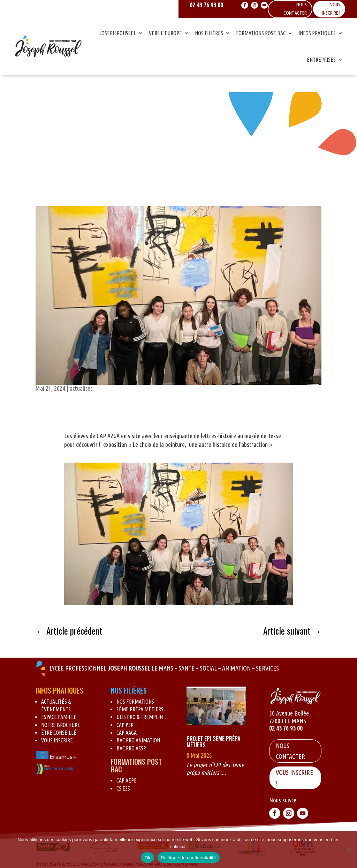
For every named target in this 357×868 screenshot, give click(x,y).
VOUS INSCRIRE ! (294, 778)
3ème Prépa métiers (140, 709)
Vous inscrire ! (331, 9)
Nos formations (135, 702)
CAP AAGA (127, 733)
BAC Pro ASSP (131, 748)
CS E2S (123, 788)
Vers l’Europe (165, 33)
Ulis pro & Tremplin (140, 717)
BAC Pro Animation (138, 740)
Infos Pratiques (317, 33)
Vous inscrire (57, 740)
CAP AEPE (127, 780)
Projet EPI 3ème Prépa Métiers (213, 742)
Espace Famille (59, 717)
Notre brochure (61, 725)
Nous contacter (290, 751)
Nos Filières (209, 33)
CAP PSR (125, 725)
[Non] (348, 850)
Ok (147, 858)
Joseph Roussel (118, 33)
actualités (81, 388)
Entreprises (321, 60)
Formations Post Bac (261, 33)
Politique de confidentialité (189, 858)
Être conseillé (59, 733)
